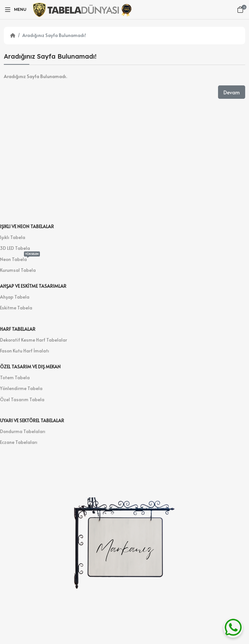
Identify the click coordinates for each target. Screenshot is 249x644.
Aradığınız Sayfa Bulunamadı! (54, 35)
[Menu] (15, 10)
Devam (232, 92)
